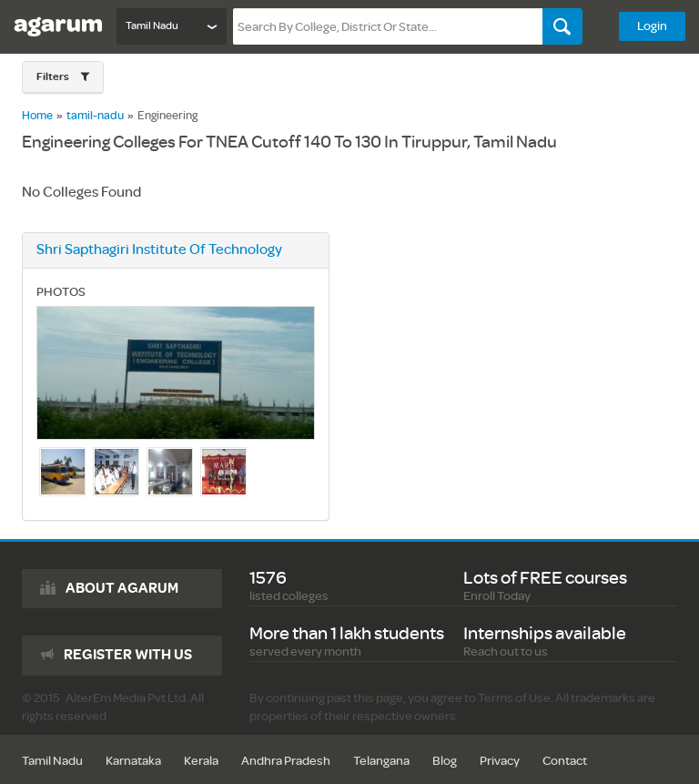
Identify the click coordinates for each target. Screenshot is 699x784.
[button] (63, 77)
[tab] (63, 77)
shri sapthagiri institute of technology (159, 250)
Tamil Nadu (52, 761)
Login (652, 26)
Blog (445, 761)
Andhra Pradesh (286, 761)
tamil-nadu (95, 116)
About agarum (122, 588)
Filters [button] (54, 77)
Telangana (381, 761)
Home (37, 116)
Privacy (500, 761)
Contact (565, 761)
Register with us (128, 655)
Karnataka (133, 761)
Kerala (201, 761)
